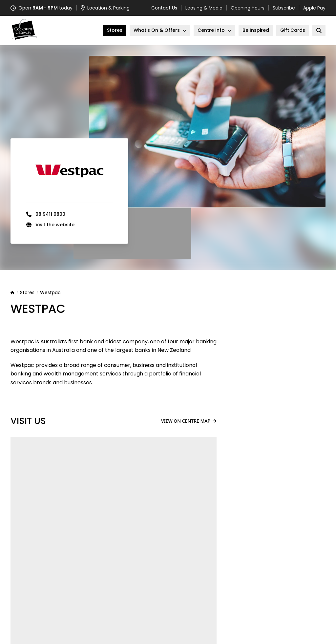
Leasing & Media (204, 8)
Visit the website (55, 225)
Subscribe (284, 8)
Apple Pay (314, 8)
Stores (27, 293)
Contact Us (164, 8)
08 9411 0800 (50, 214)
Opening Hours (248, 8)
